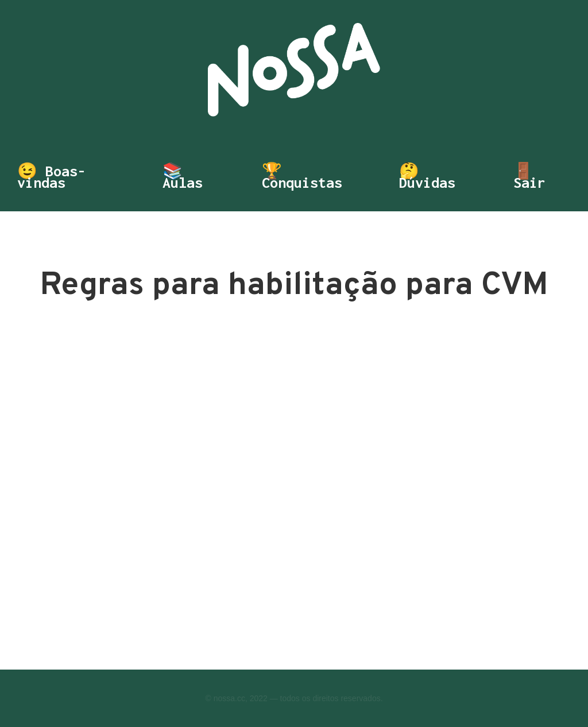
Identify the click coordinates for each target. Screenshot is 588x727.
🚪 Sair (529, 177)
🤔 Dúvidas (427, 177)
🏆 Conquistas (302, 177)
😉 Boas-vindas (51, 177)
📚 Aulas (183, 177)
